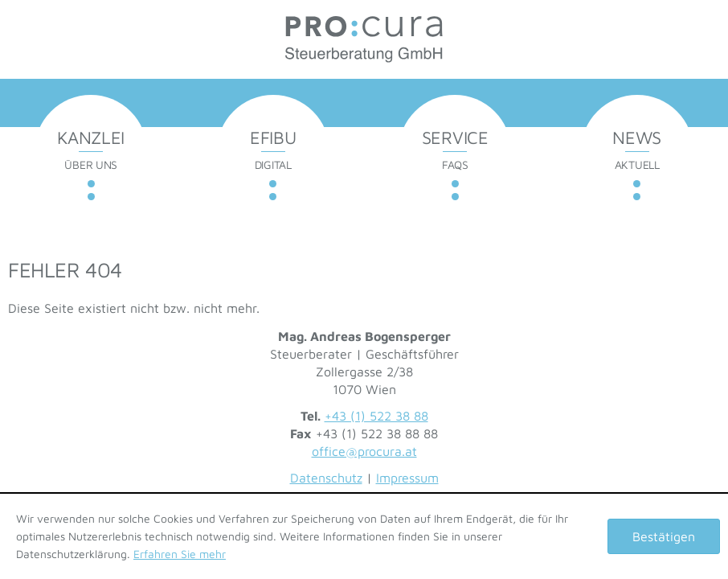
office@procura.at (364, 451)
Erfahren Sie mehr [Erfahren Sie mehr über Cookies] (180, 554)
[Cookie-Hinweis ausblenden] (664, 536)
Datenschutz (326, 478)
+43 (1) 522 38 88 (376, 416)
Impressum (407, 478)
